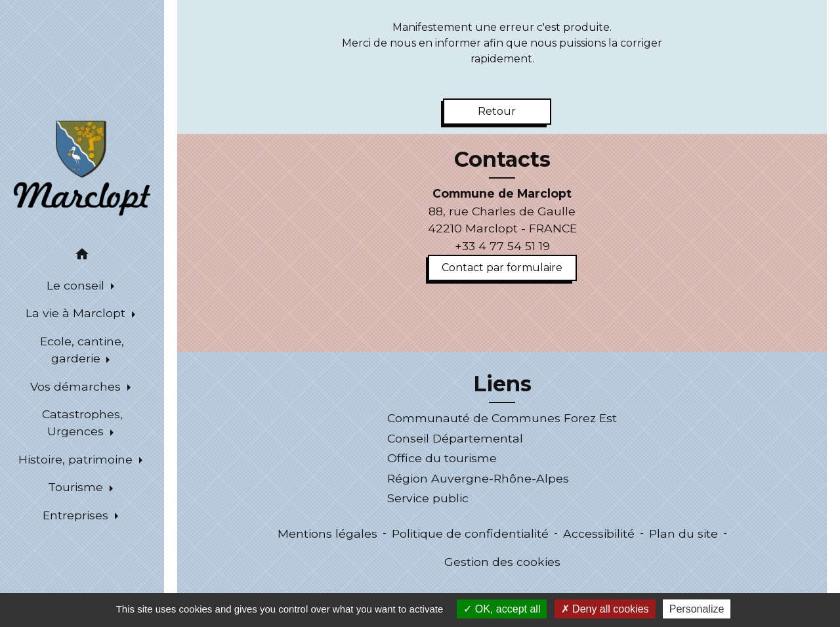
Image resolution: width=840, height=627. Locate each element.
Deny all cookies (605, 609)
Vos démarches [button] (77, 386)
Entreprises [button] (77, 515)
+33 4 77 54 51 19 (502, 246)
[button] (82, 256)
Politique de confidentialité (470, 533)
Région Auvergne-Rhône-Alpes (478, 478)
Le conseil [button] (77, 285)
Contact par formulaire (502, 268)
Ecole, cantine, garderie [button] (82, 350)
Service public (428, 498)
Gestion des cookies (502, 562)
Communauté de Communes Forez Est (502, 418)
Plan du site (683, 533)
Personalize (697, 609)
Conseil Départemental (455, 438)
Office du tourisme (442, 458)
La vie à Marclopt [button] (77, 313)
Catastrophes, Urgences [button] (82, 422)
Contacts (502, 160)
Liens (502, 384)
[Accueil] (82, 167)
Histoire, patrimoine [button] (77, 459)
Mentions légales (327, 533)
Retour (497, 111)
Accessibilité (599, 533)
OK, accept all (502, 609)
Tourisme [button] (77, 487)
